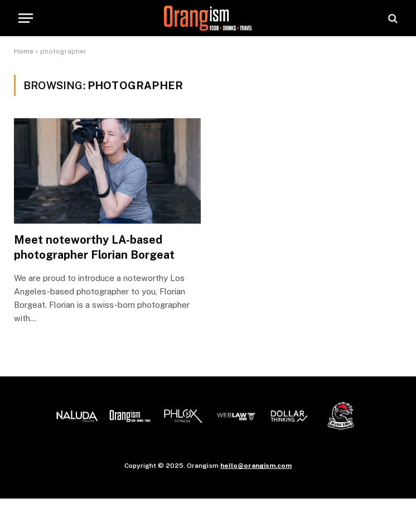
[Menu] (26, 18)
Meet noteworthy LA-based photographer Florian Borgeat (94, 247)
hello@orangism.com (256, 466)
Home (24, 51)
